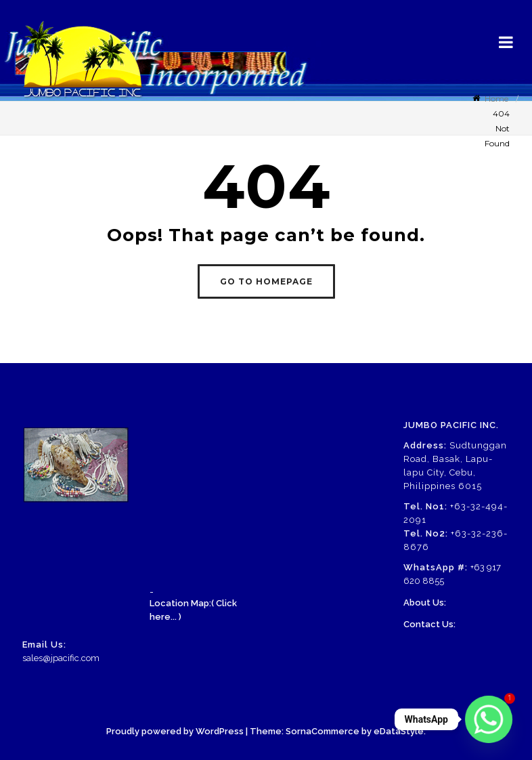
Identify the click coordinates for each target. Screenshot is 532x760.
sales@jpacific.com (61, 658)
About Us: (425, 603)
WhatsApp (426, 719)
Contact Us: (429, 624)
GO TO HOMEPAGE (266, 281)
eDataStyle (399, 731)
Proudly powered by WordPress (175, 731)
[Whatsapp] (489, 719)
